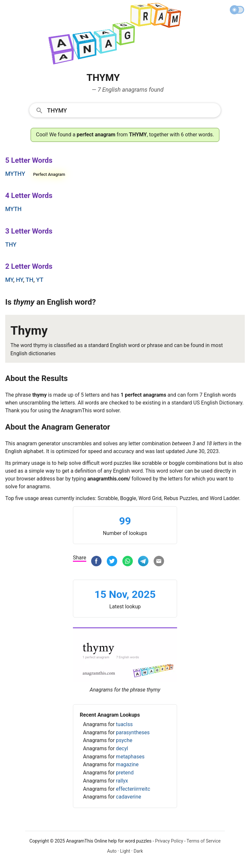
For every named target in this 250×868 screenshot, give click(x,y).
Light (125, 851)
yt (40, 280)
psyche (124, 740)
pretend (125, 773)
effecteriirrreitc (133, 789)
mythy (15, 174)
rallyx (122, 781)
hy (20, 280)
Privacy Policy (169, 841)
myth (13, 209)
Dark (138, 851)
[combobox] (125, 110)
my (9, 280)
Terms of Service (204, 841)
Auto (112, 851)
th (30, 280)
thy (11, 244)
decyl (122, 748)
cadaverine (128, 797)
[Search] (132, 110)
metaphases (130, 757)
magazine (127, 764)
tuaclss (124, 724)
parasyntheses (133, 732)
